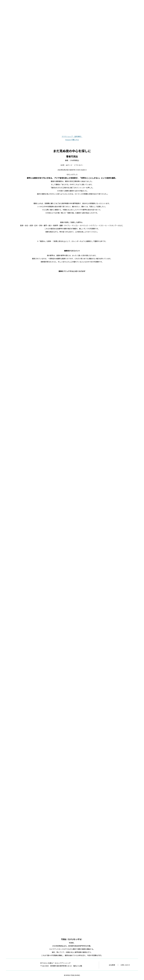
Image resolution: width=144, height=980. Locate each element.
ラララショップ (72, 136)
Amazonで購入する (72, 140)
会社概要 (112, 965)
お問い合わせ (125, 965)
